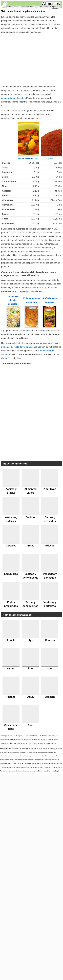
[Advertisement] (31, 59)
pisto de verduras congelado (29, 158)
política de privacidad (43, 771)
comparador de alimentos (13, 98)
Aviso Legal (55, 771)
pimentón (52, 158)
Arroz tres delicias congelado (13, 300)
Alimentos (51, 4)
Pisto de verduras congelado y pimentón (23, 11)
